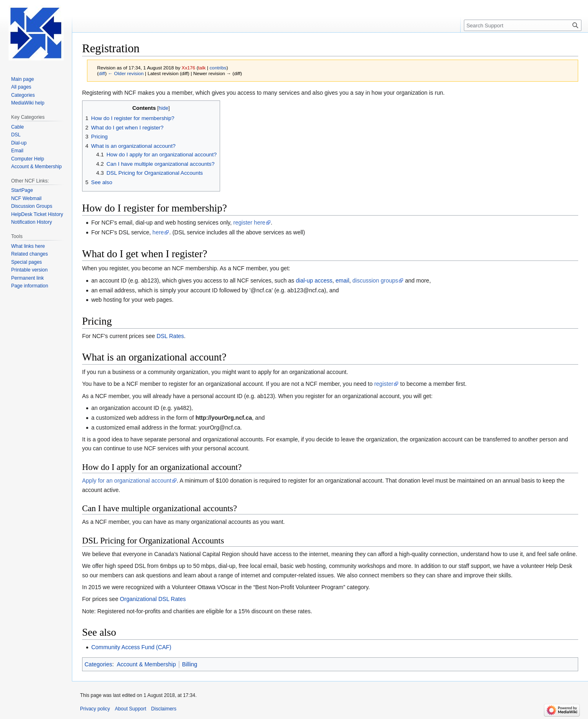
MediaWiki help (28, 103)
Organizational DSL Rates (153, 599)
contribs (218, 68)
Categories (98, 664)
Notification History (31, 222)
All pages (21, 87)
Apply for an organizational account (127, 481)
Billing (190, 664)
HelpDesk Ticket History (37, 214)
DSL (16, 135)
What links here (28, 246)
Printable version (29, 270)
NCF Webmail (26, 198)
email (342, 280)
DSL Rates (170, 336)
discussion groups (375, 280)
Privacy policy (95, 709)
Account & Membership (146, 664)
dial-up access (314, 280)
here (158, 232)
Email (17, 151)
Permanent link (27, 278)
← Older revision (126, 73)
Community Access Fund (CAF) (131, 647)
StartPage (22, 190)
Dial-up (19, 143)
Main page (22, 79)
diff (102, 73)
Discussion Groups (32, 206)
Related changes (29, 254)
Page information (30, 286)
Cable (17, 127)
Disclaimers (164, 709)
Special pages (26, 262)
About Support (130, 709)
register (384, 384)
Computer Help (28, 159)
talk (202, 68)
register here (249, 223)
